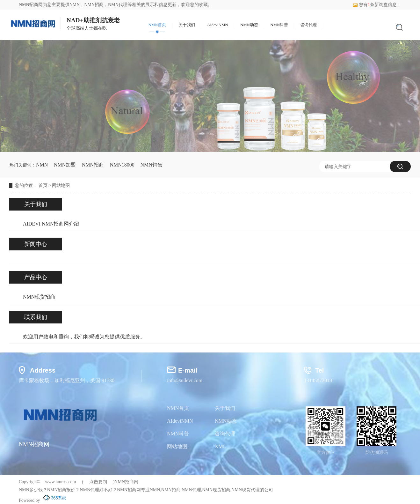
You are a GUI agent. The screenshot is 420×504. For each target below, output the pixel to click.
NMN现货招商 (39, 297)
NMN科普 (279, 25)
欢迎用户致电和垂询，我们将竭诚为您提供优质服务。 (84, 337)
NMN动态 (249, 25)
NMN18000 (122, 165)
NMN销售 (151, 165)
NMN (75, 5)
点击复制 (98, 482)
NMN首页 (157, 25)
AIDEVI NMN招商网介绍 (51, 224)
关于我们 (187, 25)
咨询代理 (308, 25)
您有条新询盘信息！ (377, 5)
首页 (43, 185)
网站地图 (61, 185)
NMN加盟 (65, 165)
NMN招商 (93, 165)
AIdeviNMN (217, 25)
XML (221, 446)
